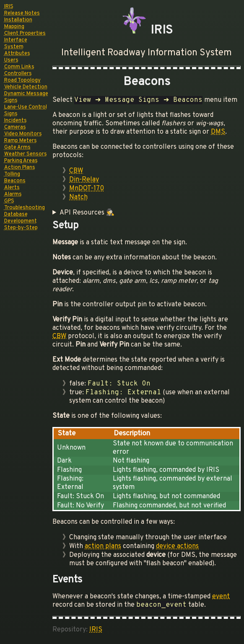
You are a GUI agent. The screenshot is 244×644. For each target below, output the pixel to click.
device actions (177, 546)
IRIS (9, 7)
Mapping (14, 27)
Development (21, 221)
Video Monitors (23, 134)
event (221, 597)
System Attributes (17, 50)
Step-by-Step (21, 228)
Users (11, 60)
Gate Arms (17, 147)
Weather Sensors (26, 154)
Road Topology (22, 80)
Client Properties (25, 34)
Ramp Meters (21, 141)
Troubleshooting (25, 208)
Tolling (12, 174)
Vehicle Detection (26, 87)
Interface (16, 40)
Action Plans (20, 168)
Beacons (15, 181)
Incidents (16, 121)
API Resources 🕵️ (87, 213)
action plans (103, 546)
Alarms (13, 194)
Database (16, 215)
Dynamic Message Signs (26, 97)
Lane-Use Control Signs (26, 111)
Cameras (15, 127)
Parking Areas (21, 161)
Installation (18, 20)
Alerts (12, 188)
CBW (76, 171)
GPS (9, 201)
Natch (78, 197)
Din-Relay (84, 180)
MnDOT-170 (87, 189)
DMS (218, 132)
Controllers (18, 74)
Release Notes (22, 13)
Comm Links (19, 67)
